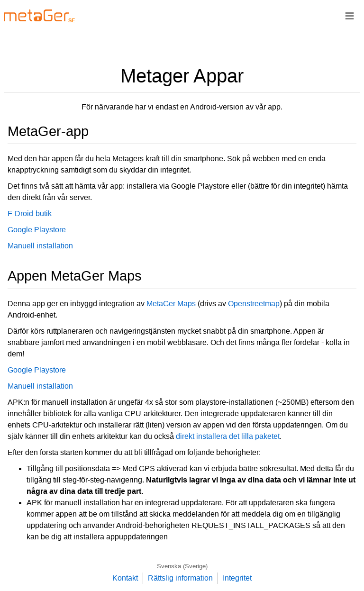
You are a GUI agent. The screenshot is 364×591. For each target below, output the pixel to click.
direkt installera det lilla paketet (228, 436)
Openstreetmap (254, 304)
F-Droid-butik (30, 214)
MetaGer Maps (171, 304)
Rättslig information (180, 578)
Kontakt (125, 578)
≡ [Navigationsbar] (350, 15)
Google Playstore (37, 230)
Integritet (237, 578)
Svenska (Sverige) (182, 566)
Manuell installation (40, 246)
